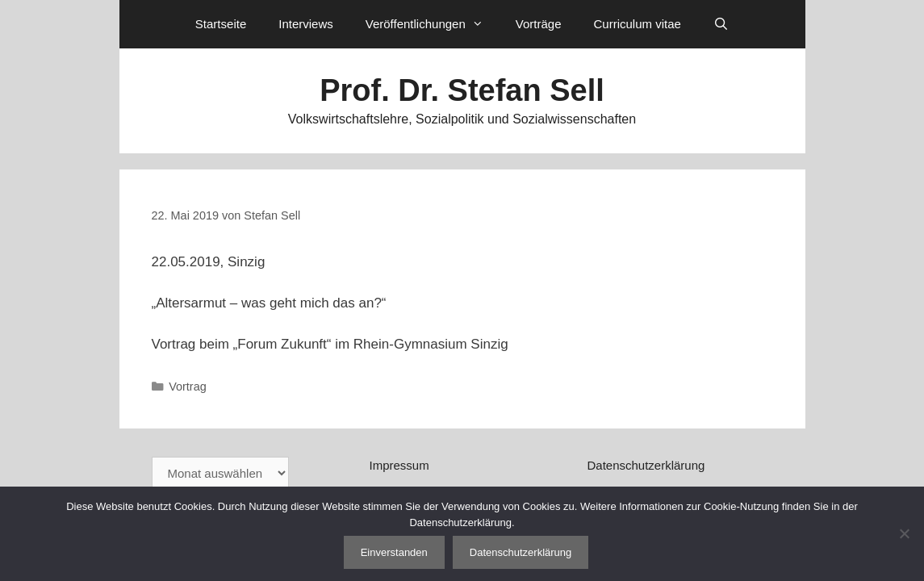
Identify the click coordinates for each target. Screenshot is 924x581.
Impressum (399, 465)
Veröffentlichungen (433, 24)
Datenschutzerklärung (646, 465)
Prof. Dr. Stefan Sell (462, 90)
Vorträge (539, 24)
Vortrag (188, 387)
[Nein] (904, 533)
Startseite (221, 24)
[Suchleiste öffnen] (721, 24)
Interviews (306, 24)
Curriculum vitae (637, 24)
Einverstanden (394, 552)
